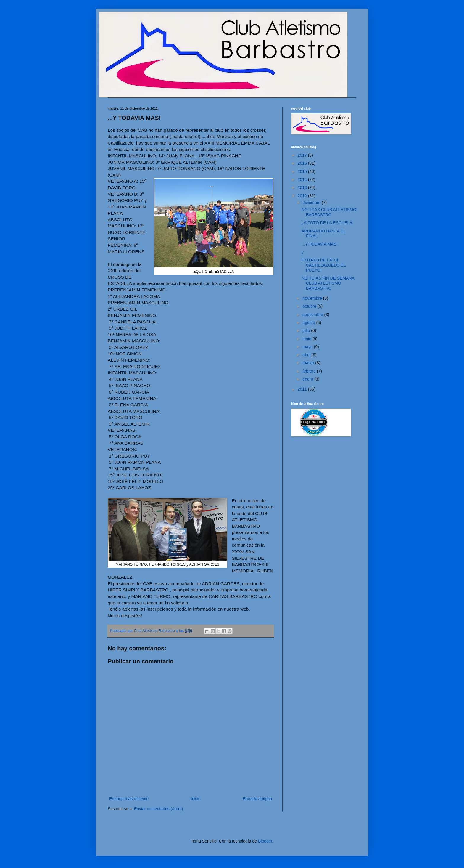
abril (307, 355)
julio (307, 330)
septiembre (313, 315)
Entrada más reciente (129, 799)
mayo (308, 347)
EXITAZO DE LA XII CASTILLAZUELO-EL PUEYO (324, 265)
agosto (309, 323)
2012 (303, 196)
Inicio (196, 799)
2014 (303, 179)
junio (307, 339)
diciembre (312, 203)
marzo (309, 363)
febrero (310, 371)
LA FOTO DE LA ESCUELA (327, 223)
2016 (303, 163)
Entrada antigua (257, 799)
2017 (303, 155)
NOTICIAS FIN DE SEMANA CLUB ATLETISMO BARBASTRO (328, 283)
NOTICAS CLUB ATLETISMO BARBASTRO (329, 212)
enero (308, 379)
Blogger (265, 841)
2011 (303, 389)
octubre (310, 306)
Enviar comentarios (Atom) (159, 809)
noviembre (313, 298)
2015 (303, 171)
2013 (303, 187)
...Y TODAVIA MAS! (320, 244)
